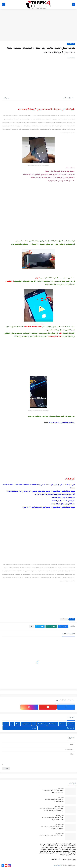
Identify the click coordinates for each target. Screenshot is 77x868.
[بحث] (3, 5)
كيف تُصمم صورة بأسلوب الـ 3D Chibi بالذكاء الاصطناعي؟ (53, 819)
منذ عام (60, 788)
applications (26, 724)
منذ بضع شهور (58, 815)
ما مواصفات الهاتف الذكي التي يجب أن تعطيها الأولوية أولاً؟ (52, 828)
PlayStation (42, 724)
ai (34, 724)
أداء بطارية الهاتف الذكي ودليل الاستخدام (52, 836)
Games (63, 724)
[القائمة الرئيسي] (74, 5)
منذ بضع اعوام (59, 806)
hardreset (71, 44)
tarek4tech (58, 865)
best (18, 724)
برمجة (34, 728)
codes (6, 724)
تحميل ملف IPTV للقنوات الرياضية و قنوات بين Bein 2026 (53, 792)
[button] (63, 626)
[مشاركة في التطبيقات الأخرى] (31, 626)
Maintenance (53, 724)
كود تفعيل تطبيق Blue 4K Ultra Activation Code (54, 801)
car (12, 724)
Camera (71, 724)
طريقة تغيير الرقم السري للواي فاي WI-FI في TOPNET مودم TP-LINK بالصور (52, 810)
